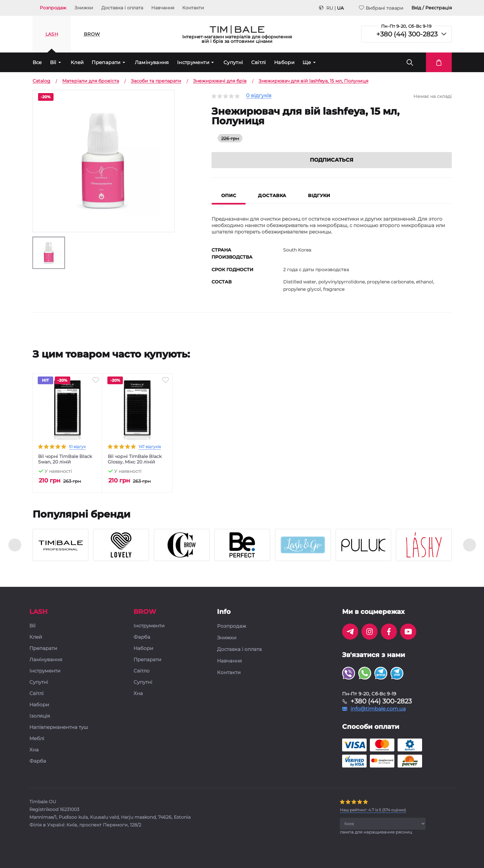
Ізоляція (40, 716)
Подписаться (332, 160)
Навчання (163, 8)
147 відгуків (150, 447)
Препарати (106, 62)
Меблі (37, 739)
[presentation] (15, 545)
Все (37, 62)
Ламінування (152, 62)
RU (330, 8)
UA (340, 8)
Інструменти (193, 62)
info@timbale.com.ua (378, 709)
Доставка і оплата (122, 8)
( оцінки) (373, 810)
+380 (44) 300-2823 (407, 34)
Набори (284, 62)
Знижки (84, 8)
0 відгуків (259, 96)
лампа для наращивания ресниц (376, 832)
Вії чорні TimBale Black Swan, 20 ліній (65, 459)
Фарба (38, 761)
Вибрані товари (381, 8)
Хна (34, 750)
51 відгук (77, 447)
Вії (53, 62)
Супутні (233, 62)
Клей (77, 62)
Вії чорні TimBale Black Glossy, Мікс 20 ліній (135, 459)
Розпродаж (53, 8)
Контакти (193, 8)
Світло (142, 671)
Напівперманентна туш (59, 727)
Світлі (259, 62)
